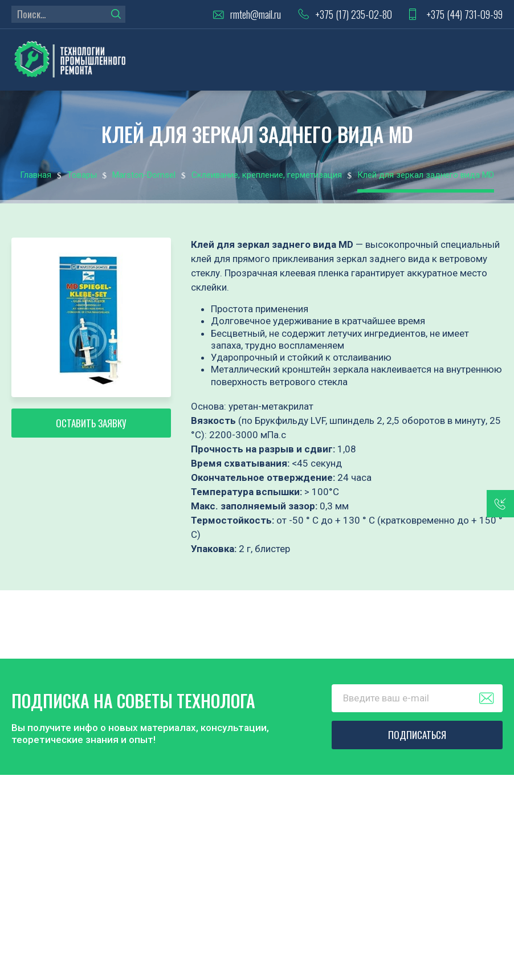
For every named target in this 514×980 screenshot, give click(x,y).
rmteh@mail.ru (256, 15)
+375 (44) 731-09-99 (464, 15)
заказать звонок (500, 504)
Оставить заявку (91, 423)
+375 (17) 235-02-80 (354, 15)
